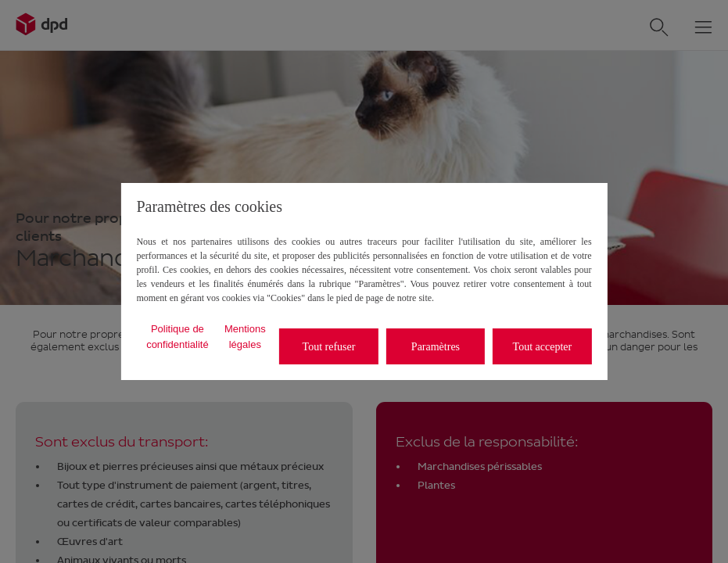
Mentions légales (245, 337)
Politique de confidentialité (178, 337)
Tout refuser (329, 347)
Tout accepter (543, 347)
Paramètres (436, 347)
